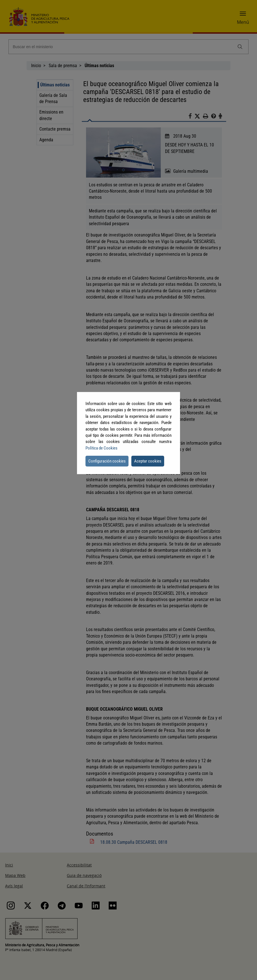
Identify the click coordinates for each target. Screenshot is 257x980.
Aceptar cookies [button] (148, 461)
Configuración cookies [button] (107, 461)
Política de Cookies (101, 448)
